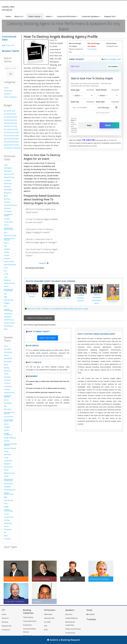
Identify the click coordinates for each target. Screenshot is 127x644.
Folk (5, 246)
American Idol (9, 174)
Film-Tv (6, 243)
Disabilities (8, 403)
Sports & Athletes (10, 97)
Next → (109, 125)
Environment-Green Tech (9, 420)
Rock (6, 306)
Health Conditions (8, 434)
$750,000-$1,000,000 (11, 148)
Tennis (6, 526)
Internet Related (10, 265)
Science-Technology (8, 310)
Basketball (8, 190)
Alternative (8, 171)
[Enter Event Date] (108, 107)
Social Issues (9, 517)
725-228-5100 (88, 140)
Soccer (6, 514)
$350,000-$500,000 (11, 142)
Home (8, 16)
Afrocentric (8, 168)
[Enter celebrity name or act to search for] (11, 68)
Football (7, 249)
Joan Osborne (113, 302)
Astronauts (8, 183)
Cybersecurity (9, 392)
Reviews (5, 622)
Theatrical (8, 317)
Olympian (8, 487)
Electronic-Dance (10, 235)
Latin (6, 277)
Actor (6, 165)
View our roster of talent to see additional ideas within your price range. (58, 309)
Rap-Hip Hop (9, 300)
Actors (6, 88)
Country (7, 219)
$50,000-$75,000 (10, 126)
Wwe (6, 329)
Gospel (7, 255)
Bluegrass (8, 193)
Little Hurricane (64, 298)
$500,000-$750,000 (11, 145)
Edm (5, 232)
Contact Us (6, 630)
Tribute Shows (9, 323)
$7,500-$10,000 (10, 114)
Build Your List (8, 45)
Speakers (8, 94)
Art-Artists (8, 180)
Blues (6, 196)
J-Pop (6, 268)
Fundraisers (28, 625)
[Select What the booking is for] (82, 95)
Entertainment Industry (9, 239)
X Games (7, 539)
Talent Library (35, 16)
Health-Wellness (10, 438)
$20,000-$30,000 (10, 120)
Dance (6, 225)
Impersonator (9, 261)
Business (7, 199)
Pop (5, 294)
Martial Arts (8, 467)
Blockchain (8, 361)
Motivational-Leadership (9, 290)
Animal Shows (9, 177)
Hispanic (7, 258)
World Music (8, 326)
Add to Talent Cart (112, 59)
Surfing (7, 520)
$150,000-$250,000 (11, 136)
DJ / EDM (47, 622)
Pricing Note (92, 49)
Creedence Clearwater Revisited (81, 298)
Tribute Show (9, 320)
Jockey (6, 451)
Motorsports (8, 484)
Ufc (5, 532)
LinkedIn (91, 614)
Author (6, 355)
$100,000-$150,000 (11, 132)
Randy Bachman (48, 299)
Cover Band (8, 222)
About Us (19, 16)
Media (6, 470)
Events (49, 16)
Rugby (6, 506)
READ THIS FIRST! (48, 338)
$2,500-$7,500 (9, 111)
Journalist (7, 454)
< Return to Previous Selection (39, 318)
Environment (9, 417)
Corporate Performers (67, 16)
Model (6, 286)
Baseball (7, 186)
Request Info (110, 16)
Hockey (7, 441)
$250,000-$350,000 (11, 139)
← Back (88, 125)
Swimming (8, 314)
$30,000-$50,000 (10, 123)
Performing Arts (10, 490)
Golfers (7, 252)
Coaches (7, 383)
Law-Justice (8, 461)
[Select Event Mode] (108, 95)
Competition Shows (8, 215)
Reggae (7, 303)
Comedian (8, 211)
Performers (8, 91)
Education (8, 409)
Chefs (6, 374)
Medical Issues (9, 283)
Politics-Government (9, 493)
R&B (5, 297)
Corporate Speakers (91, 16)
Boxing (6, 368)
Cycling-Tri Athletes (8, 396)
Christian (7, 202)
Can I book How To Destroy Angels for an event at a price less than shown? (42, 252)
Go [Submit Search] (11, 74)
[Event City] (82, 107)
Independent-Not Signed (10, 444)
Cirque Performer (10, 205)
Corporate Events (30, 621)
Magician (7, 280)
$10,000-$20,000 (10, 117)
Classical (7, 208)
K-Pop (6, 274)
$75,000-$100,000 (11, 129)
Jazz (5, 271)
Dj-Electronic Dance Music (9, 229)
